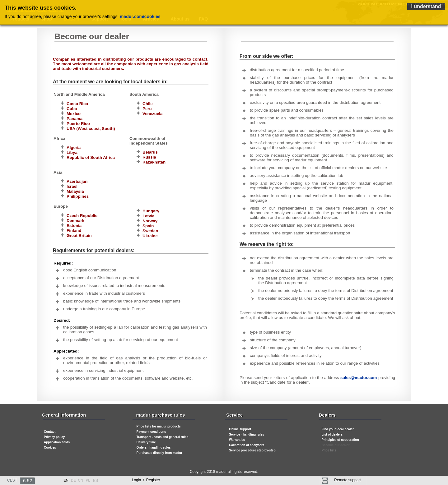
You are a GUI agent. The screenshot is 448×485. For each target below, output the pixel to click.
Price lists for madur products (159, 426)
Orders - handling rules (154, 448)
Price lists (329, 450)
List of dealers (332, 434)
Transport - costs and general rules (163, 437)
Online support (240, 429)
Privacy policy (54, 437)
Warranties (237, 440)
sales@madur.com (359, 378)
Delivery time (146, 442)
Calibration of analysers (247, 445)
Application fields (57, 442)
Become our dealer (336, 445)
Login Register (146, 480)
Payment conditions (151, 432)
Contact (50, 432)
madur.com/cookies (140, 16)
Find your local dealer (338, 429)
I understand (426, 6)
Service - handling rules (247, 434)
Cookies (50, 448)
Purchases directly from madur (159, 453)
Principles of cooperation (340, 440)
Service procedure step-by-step (252, 450)
